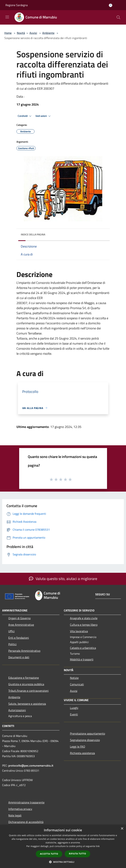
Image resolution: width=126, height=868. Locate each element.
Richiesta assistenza (82, 753)
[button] (63, 862)
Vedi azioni (44, 116)
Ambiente (48, 33)
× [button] (122, 829)
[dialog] (63, 846)
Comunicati (77, 684)
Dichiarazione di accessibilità (26, 822)
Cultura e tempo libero (84, 625)
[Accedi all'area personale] (111, 5)
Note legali (15, 815)
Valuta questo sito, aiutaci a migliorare (63, 579)
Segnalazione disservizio (85, 740)
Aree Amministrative (21, 625)
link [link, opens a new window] (98, 846)
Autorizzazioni (17, 710)
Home (8, 33)
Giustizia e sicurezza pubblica (26, 684)
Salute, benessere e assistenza (27, 704)
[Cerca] (118, 17)
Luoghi (74, 708)
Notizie (74, 678)
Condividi (25, 116)
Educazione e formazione (24, 678)
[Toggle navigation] (7, 17)
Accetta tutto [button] (49, 854)
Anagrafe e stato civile (84, 618)
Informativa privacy (20, 809)
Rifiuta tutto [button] (77, 854)
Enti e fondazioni (19, 638)
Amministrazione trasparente (26, 802)
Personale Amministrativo (24, 651)
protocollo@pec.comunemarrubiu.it (31, 765)
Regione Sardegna (17, 5)
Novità (21, 33)
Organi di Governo (19, 618)
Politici (12, 644)
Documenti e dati (19, 657)
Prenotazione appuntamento (87, 733)
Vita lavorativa (79, 631)
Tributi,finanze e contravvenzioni (28, 691)
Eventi (74, 714)
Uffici (11, 631)
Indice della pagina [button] (33, 234)
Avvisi (33, 33)
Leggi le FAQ (78, 747)
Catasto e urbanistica (83, 648)
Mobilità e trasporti (82, 659)
